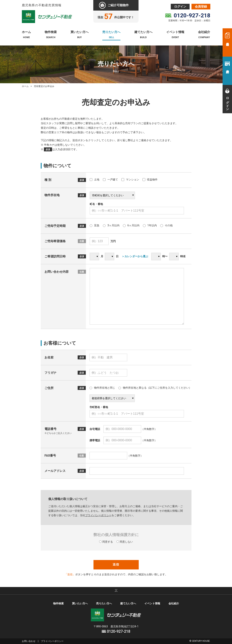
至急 (95, 225)
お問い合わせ (29, 641)
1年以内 (150, 225)
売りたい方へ (111, 32)
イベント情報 (175, 32)
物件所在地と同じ (102, 388)
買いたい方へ (80, 32)
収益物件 (150, 179)
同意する (106, 542)
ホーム (26, 32)
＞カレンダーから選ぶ (135, 256)
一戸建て (110, 179)
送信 (116, 564)
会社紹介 (204, 32)
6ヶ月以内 (131, 225)
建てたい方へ (143, 32)
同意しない (125, 542)
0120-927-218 (192, 15)
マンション (130, 179)
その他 (166, 225)
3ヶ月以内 (111, 225)
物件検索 (51, 32)
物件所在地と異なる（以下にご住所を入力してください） (155, 388)
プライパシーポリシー (98, 515)
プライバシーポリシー (52, 641)
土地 (95, 179)
